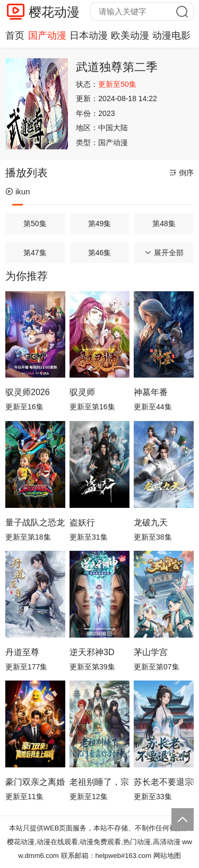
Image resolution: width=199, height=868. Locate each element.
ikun (18, 191)
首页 (15, 35)
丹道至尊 (22, 652)
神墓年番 (151, 392)
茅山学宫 (151, 652)
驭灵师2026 (28, 392)
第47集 (35, 253)
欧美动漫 (130, 35)
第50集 (35, 223)
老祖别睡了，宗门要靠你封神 (99, 782)
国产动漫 (47, 35)
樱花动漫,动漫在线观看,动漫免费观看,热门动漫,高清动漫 (93, 842)
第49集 (100, 223)
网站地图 (167, 856)
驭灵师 (82, 392)
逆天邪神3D (92, 652)
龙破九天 (151, 522)
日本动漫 (89, 35)
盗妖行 (82, 522)
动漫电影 (171, 35)
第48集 (164, 223)
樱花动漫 (54, 12)
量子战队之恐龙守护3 (35, 522)
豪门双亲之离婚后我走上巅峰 (35, 782)
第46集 (100, 253)
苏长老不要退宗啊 (164, 782)
